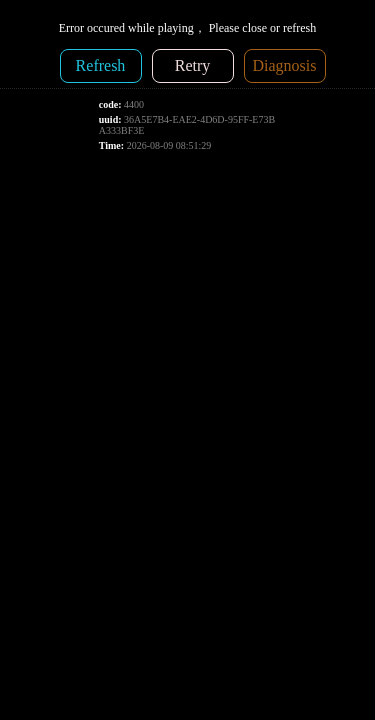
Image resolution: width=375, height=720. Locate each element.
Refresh (101, 65)
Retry (193, 65)
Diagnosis (285, 65)
